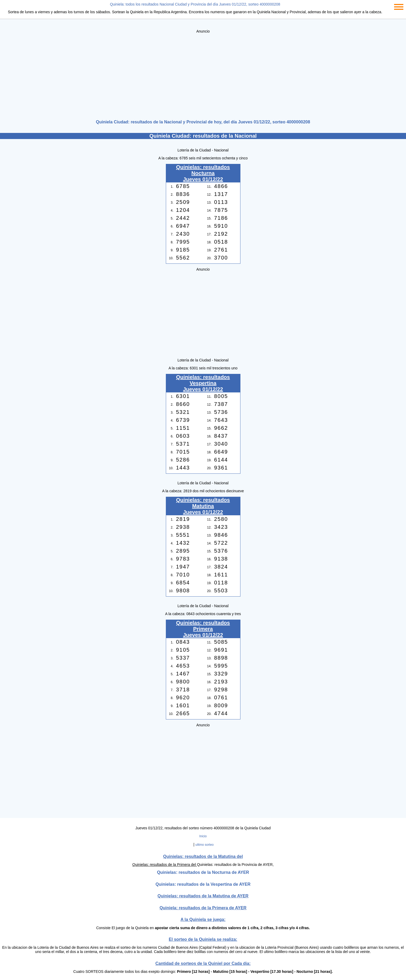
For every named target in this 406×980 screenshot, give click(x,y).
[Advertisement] (203, 74)
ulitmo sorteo (205, 845)
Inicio (203, 836)
